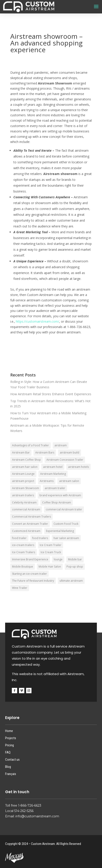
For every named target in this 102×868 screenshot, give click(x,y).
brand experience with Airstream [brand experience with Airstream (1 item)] (60, 495)
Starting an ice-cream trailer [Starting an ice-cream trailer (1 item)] (29, 574)
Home (9, 731)
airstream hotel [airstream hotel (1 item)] (53, 467)
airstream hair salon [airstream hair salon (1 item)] (25, 467)
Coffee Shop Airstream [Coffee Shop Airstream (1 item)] (57, 502)
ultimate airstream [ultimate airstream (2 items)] (71, 581)
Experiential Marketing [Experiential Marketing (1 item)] (60, 531)
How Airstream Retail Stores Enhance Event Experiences (51, 394)
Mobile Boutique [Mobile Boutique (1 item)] (23, 567)
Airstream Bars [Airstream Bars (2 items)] (45, 452)
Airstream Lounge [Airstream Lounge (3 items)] (23, 474)
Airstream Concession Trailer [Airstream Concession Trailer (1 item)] (65, 460)
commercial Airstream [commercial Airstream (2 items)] (26, 509)
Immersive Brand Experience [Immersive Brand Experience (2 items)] (30, 559)
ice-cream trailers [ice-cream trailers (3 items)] (23, 545)
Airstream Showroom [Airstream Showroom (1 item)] (26, 488)
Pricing (9, 745)
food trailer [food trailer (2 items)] (19, 538)
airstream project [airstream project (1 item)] (23, 481)
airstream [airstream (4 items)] (61, 445)
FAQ (8, 752)
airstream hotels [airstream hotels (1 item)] (78, 467)
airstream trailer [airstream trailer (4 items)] (55, 488)
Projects (11, 738)
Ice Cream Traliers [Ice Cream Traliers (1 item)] (24, 552)
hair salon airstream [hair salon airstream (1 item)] (66, 538)
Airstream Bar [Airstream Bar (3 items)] (21, 452)
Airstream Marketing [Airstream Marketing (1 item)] (53, 474)
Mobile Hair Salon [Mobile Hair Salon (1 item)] (50, 567)
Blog (8, 767)
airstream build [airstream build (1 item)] (70, 452)
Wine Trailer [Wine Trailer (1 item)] (20, 588)
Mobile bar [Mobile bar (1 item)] (75, 559)
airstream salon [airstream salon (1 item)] (69, 481)
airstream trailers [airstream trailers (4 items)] (23, 495)
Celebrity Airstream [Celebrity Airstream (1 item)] (24, 502)
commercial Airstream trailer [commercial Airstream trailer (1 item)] (64, 509)
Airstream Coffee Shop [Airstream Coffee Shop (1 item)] (26, 460)
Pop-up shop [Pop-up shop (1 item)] (75, 567)
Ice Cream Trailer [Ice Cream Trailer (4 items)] (51, 545)
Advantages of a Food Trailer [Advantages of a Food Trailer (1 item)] (30, 445)
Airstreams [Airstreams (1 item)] (47, 481)
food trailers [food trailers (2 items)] (40, 538)
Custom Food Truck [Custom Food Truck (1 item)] (66, 524)
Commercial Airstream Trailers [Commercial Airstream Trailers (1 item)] (31, 517)
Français (11, 774)
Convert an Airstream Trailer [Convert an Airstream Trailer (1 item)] (30, 524)
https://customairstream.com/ (37, 321)
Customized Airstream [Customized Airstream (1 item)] (26, 531)
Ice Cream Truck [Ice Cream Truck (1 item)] (51, 552)
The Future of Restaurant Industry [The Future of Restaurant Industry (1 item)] (33, 581)
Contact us (12, 760)
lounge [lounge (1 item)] (58, 559)
